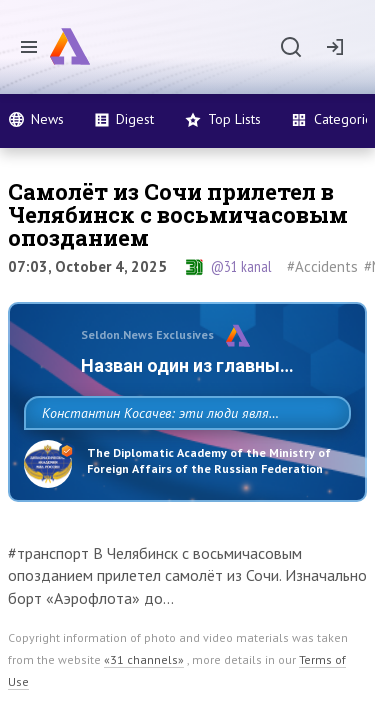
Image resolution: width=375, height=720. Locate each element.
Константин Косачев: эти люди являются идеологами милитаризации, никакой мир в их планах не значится (182, 457)
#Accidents (322, 266)
